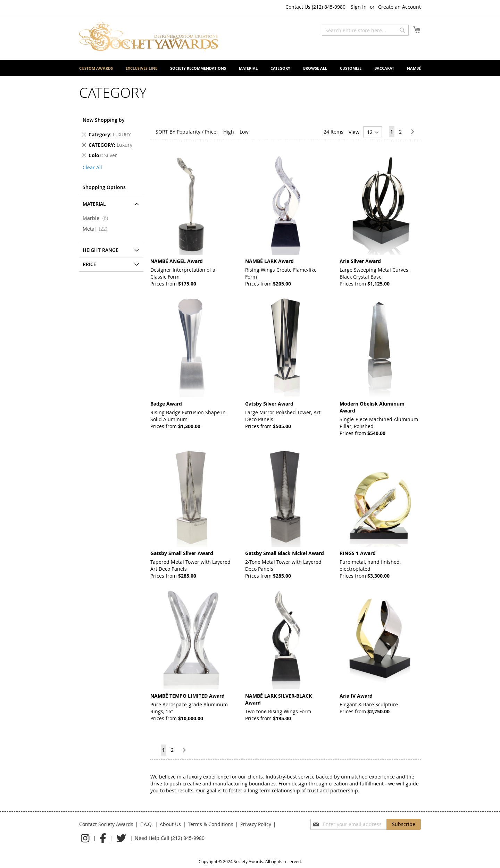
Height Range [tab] (101, 250)
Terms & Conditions (211, 824)
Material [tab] (94, 204)
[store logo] (149, 37)
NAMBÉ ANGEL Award (177, 261)
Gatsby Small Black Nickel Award (285, 553)
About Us (170, 824)
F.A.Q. (147, 824)
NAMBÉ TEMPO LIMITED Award (187, 696)
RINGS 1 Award (358, 553)
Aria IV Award (356, 696)
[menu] (250, 68)
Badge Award (166, 404)
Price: (211, 132)
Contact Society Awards (106, 824)
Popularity (189, 132)
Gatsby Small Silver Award (182, 553)
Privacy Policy (256, 824)
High (229, 132)
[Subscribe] (404, 824)
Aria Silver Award (360, 261)
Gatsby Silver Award (269, 404)
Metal (97, 229)
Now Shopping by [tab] (104, 120)
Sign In (359, 7)
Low (244, 132)
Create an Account (399, 7)
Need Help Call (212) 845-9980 (170, 838)
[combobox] (365, 30)
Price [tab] (89, 264)
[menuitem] (96, 68)
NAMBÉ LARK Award (269, 261)
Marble (97, 218)
